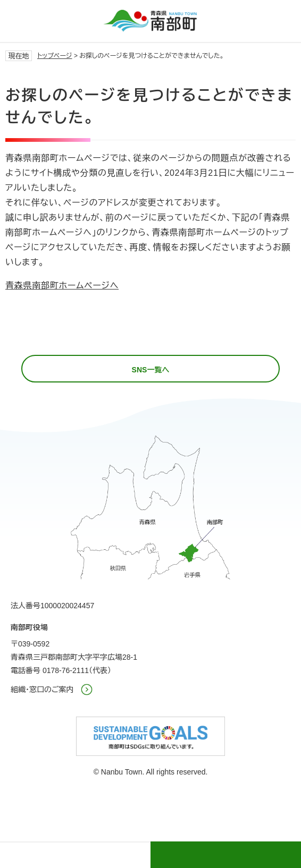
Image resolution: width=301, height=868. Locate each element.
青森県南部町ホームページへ (62, 286)
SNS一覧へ (151, 370)
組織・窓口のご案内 (42, 690)
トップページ (55, 56)
